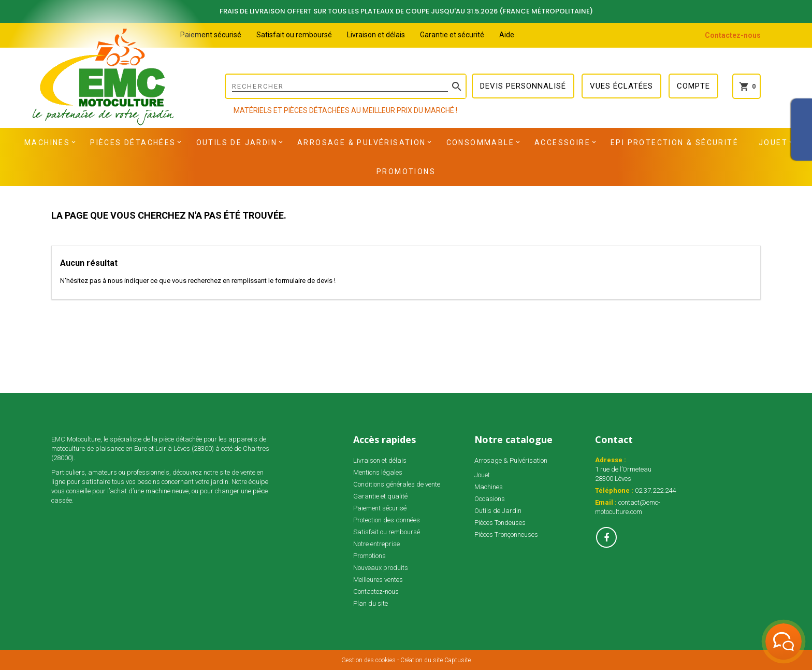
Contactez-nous (733, 35)
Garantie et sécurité (452, 35)
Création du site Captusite (436, 660)
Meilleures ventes (378, 580)
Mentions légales (378, 472)
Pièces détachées (133, 142)
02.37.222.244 (655, 490)
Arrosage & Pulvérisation (362, 142)
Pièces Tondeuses (500, 523)
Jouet (773, 142)
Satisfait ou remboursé (294, 35)
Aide (507, 35)
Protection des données (387, 520)
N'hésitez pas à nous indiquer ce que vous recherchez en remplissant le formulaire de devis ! (198, 281)
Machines (47, 142)
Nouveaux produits (381, 568)
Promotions (406, 172)
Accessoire (562, 142)
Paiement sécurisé (211, 35)
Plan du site (371, 603)
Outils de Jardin (237, 142)
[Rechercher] (346, 86)
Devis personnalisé (523, 86)
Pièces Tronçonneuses (506, 534)
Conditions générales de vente (397, 484)
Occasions (490, 499)
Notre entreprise (376, 544)
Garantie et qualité (380, 496)
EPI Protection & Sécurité (675, 142)
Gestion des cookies (368, 660)
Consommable (480, 142)
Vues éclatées (621, 86)
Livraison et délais (376, 35)
